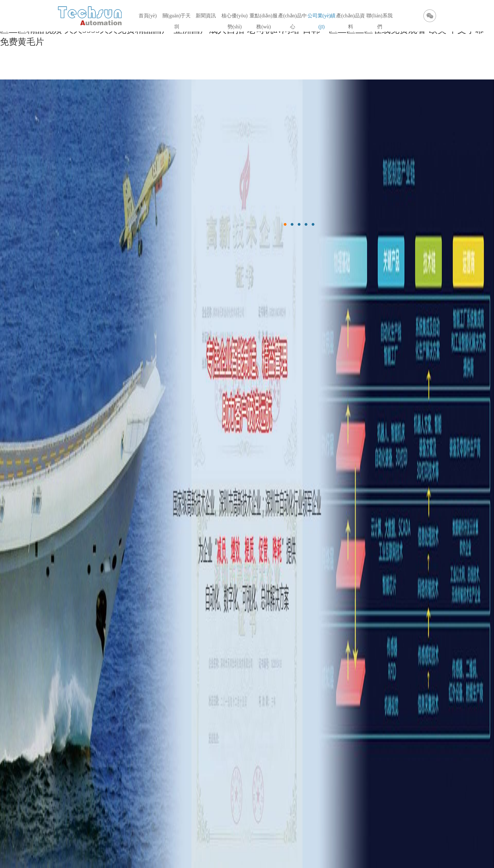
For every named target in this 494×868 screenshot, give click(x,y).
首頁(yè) (148, 16)
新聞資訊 (206, 16)
